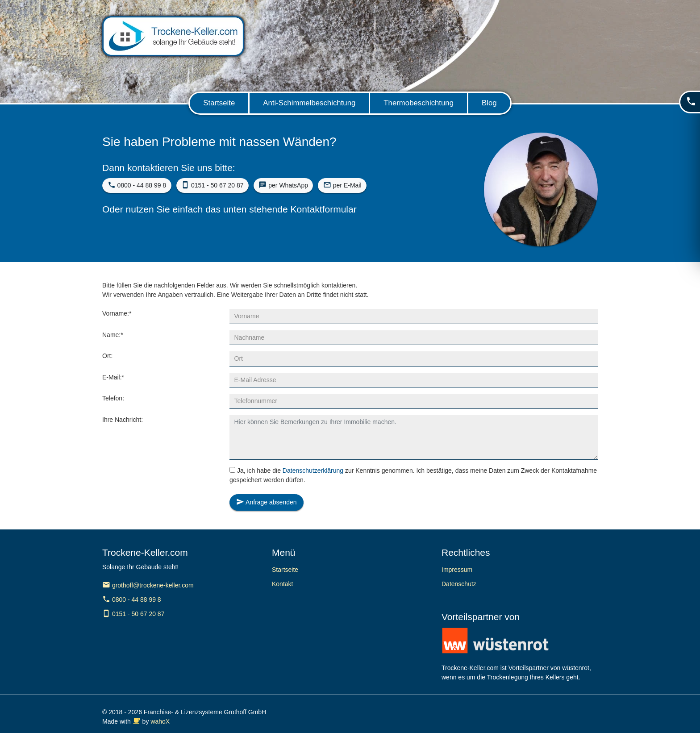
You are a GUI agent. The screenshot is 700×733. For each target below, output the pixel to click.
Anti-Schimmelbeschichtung (309, 103)
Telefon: (113, 398)
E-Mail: (113, 377)
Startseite (219, 103)
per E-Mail (342, 185)
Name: (113, 335)
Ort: (107, 356)
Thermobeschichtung (419, 103)
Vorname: (117, 313)
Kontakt (282, 584)
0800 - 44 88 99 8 (137, 185)
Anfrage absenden (267, 502)
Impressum (457, 570)
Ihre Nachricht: (123, 420)
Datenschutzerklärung (313, 471)
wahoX (160, 721)
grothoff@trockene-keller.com (148, 585)
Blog (489, 103)
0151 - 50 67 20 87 (212, 185)
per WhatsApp (283, 185)
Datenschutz (459, 584)
